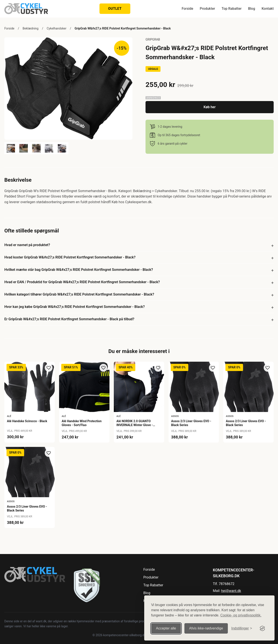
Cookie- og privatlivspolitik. (241, 615)
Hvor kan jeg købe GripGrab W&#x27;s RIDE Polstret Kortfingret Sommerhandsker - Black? (74, 307)
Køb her (209, 107)
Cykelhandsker (57, 28)
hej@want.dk (231, 591)
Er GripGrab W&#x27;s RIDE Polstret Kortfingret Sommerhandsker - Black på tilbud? (69, 319)
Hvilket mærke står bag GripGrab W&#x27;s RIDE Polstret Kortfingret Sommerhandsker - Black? (79, 270)
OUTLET (115, 9)
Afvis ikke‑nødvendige (206, 628)
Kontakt (268, 9)
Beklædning (31, 28)
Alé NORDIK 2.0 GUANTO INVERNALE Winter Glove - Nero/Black (135, 425)
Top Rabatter (232, 9)
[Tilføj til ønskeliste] (49, 368)
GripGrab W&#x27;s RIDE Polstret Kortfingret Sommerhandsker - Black (123, 28)
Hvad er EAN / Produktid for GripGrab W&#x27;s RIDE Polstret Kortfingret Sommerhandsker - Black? (82, 282)
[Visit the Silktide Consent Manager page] (262, 628)
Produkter (208, 9)
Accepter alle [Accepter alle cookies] (166, 628)
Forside (187, 9)
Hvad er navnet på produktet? (27, 245)
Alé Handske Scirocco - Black (27, 421)
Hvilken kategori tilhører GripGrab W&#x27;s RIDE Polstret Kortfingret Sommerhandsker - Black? (79, 294)
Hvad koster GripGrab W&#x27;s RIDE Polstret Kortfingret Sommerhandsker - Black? (70, 257)
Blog (252, 9)
